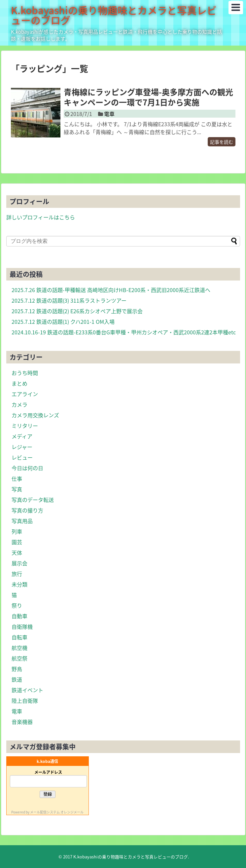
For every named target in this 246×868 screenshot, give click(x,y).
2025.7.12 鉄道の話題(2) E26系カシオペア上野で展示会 (77, 311)
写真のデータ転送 (33, 500)
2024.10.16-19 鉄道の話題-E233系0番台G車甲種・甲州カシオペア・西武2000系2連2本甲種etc (124, 332)
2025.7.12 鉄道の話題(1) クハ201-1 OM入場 (63, 321)
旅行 (17, 574)
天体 (17, 552)
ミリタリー (25, 426)
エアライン (25, 394)
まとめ (19, 383)
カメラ (19, 404)
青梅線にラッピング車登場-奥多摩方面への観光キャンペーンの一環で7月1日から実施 (148, 97)
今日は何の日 (27, 468)
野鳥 (17, 669)
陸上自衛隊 (25, 700)
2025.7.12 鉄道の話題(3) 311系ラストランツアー (69, 300)
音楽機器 (22, 722)
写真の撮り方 (27, 510)
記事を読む (222, 142)
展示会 (19, 563)
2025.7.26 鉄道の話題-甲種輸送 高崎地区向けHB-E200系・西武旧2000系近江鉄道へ (111, 290)
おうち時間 (25, 373)
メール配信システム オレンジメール (57, 812)
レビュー (22, 457)
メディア (22, 436)
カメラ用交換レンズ (35, 415)
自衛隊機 (22, 626)
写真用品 (22, 521)
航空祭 (19, 658)
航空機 (19, 648)
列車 (17, 531)
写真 (17, 489)
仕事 (17, 478)
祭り (17, 605)
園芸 (17, 542)
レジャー (22, 447)
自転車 (19, 637)
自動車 (19, 616)
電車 (109, 114)
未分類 (19, 584)
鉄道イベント (27, 690)
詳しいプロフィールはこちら (41, 217)
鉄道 (17, 679)
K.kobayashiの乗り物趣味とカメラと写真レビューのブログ (114, 15)
